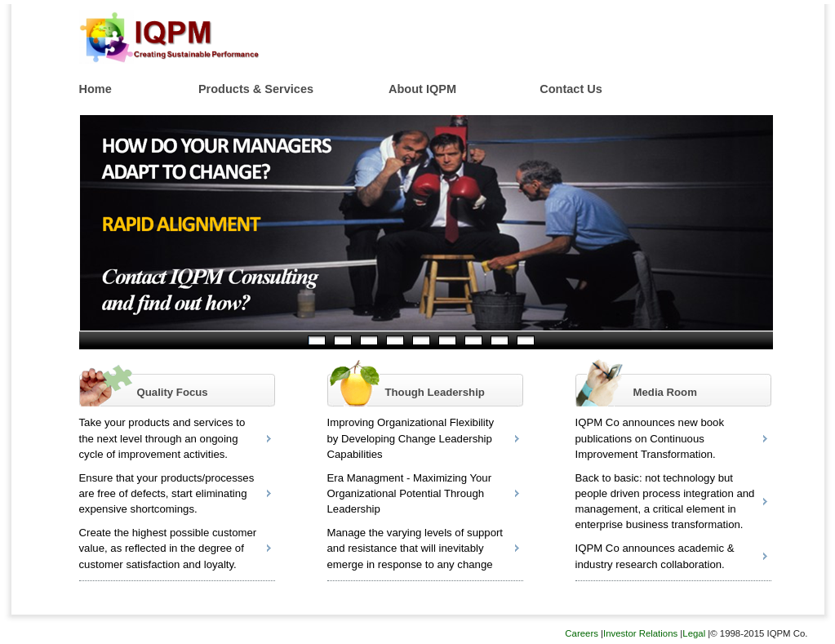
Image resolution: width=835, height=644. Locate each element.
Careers (582, 633)
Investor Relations (640, 633)
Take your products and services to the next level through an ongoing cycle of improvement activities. (162, 438)
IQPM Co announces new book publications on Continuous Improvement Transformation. (650, 438)
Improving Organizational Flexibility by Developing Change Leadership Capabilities (411, 438)
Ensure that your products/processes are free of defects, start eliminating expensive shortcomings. (167, 493)
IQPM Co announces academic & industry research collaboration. (655, 556)
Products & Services (256, 89)
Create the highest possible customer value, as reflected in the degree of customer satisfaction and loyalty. (168, 548)
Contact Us (571, 89)
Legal (694, 633)
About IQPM (422, 89)
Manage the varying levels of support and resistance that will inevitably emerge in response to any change (415, 548)
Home (95, 89)
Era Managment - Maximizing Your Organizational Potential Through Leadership (410, 493)
